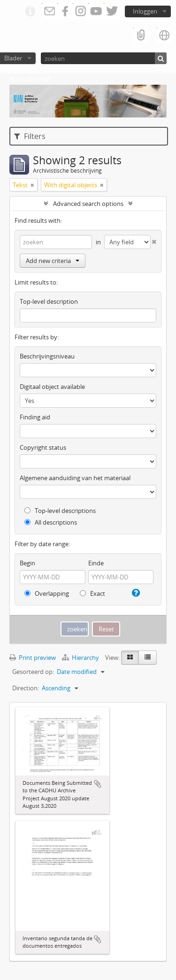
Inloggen (145, 11)
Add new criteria (53, 261)
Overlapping (47, 593)
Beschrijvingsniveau (47, 356)
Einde (96, 563)
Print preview (33, 658)
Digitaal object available (52, 387)
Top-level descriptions (60, 511)
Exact (92, 593)
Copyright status (43, 447)
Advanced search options (88, 204)
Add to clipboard (98, 784)
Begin (27, 563)
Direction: (26, 688)
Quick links (30, 12)
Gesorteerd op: (33, 672)
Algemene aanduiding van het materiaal (75, 478)
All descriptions (51, 522)
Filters (30, 136)
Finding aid (35, 417)
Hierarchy (81, 658)
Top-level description (49, 301)
